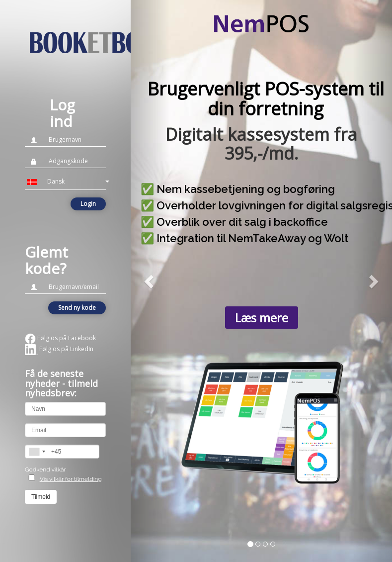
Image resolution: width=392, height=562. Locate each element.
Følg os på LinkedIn (59, 349)
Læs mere (262, 318)
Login (88, 204)
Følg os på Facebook (60, 338)
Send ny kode (77, 308)
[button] (65, 182)
